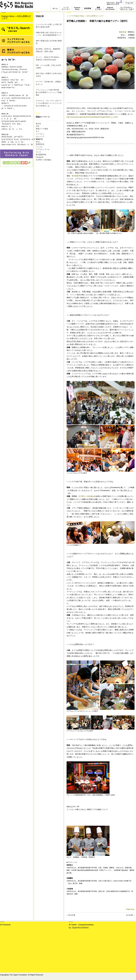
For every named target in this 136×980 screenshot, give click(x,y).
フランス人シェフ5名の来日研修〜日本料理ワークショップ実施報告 (49, 92)
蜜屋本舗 (39, 139)
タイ (38, 131)
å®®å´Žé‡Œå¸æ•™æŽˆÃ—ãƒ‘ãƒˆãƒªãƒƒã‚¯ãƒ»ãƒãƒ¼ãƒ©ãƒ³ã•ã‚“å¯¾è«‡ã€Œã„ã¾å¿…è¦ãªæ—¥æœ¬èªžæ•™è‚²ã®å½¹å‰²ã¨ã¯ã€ (16, 140)
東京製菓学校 (41, 155)
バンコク (39, 147)
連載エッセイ (98, 8)
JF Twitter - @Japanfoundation (81, 925)
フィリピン (40, 134)
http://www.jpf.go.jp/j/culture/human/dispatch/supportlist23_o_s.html (92, 117)
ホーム (55, 8)
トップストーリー (66, 8)
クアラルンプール (43, 149)
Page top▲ (130, 909)
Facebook (40, 157)
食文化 (38, 124)
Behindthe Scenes (110, 8)
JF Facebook (5, 925)
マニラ (38, 152)
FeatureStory (77, 8)
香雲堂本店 (40, 144)
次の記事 (129, 915)
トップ (69, 16)
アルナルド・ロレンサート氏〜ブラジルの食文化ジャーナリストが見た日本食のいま (49, 103)
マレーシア (40, 137)
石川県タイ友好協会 (44, 160)
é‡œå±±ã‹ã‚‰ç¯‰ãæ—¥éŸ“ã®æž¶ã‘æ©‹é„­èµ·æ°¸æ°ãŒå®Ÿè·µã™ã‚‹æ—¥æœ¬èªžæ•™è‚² (16, 83)
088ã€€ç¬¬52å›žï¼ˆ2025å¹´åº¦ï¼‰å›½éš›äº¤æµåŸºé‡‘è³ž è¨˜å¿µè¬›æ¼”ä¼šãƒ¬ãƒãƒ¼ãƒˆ (15, 68)
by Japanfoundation (79, 928)
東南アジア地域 (42, 129)
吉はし (38, 142)
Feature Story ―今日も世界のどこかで (16, 17)
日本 (38, 126)
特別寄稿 (88, 8)
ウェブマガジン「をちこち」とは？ (126, 8)
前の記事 (72, 915)
